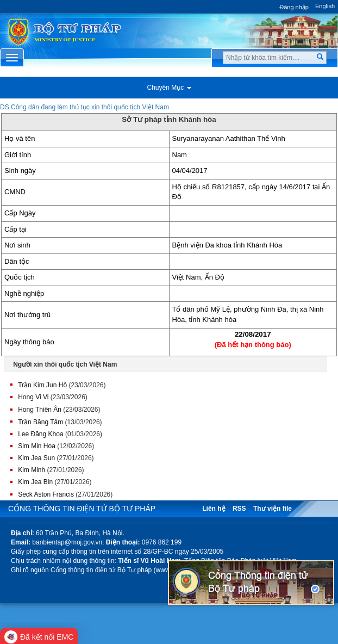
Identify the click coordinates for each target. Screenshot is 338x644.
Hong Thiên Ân (40, 410)
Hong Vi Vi (33, 397)
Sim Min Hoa (37, 446)
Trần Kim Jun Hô (42, 385)
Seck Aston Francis (46, 494)
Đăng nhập (294, 7)
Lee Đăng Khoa (40, 434)
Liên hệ (214, 509)
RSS (239, 509)
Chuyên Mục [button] (169, 88)
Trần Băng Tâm (40, 422)
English (325, 6)
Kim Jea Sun (36, 458)
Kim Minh (32, 470)
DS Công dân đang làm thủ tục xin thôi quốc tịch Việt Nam (84, 107)
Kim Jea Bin (35, 482)
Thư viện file (273, 509)
